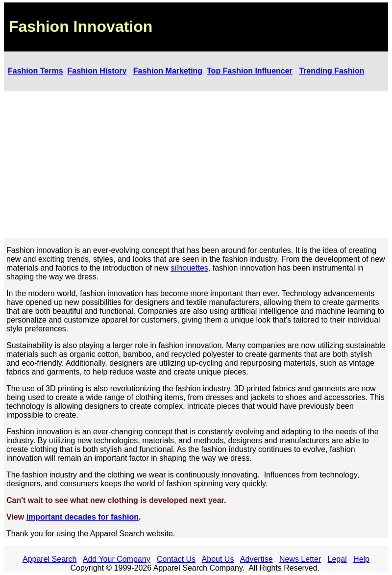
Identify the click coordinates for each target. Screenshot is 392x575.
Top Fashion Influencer (250, 71)
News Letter (300, 559)
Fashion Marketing (168, 71)
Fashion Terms (36, 71)
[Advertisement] (196, 164)
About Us (218, 559)
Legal (337, 559)
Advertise (257, 559)
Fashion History (97, 71)
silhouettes (189, 268)
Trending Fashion (331, 71)
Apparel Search (49, 559)
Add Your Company (117, 559)
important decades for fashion (83, 517)
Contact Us (176, 559)
